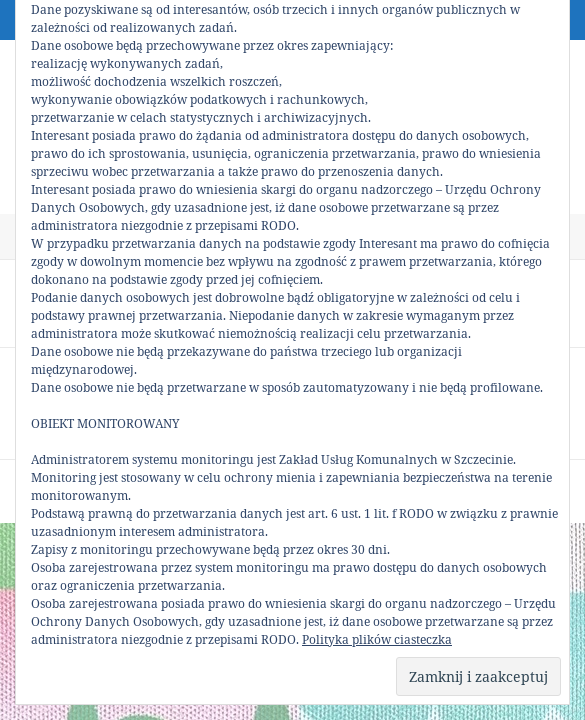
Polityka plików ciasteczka (377, 639)
